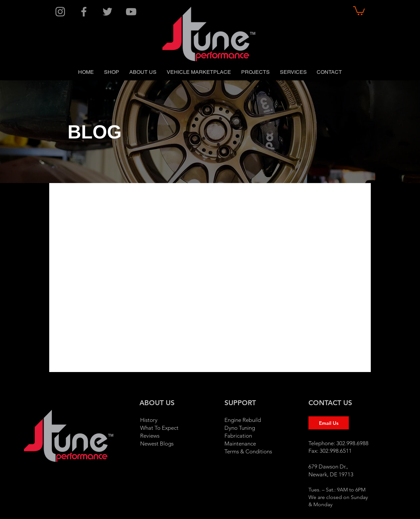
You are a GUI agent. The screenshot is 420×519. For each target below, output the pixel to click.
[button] (359, 10)
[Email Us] (329, 423)
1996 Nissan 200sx (234, 196)
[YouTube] (131, 12)
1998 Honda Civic (290, 196)
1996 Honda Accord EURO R (164, 196)
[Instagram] (60, 12)
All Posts (66, 196)
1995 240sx (103, 196)
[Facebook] (84, 12)
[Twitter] (107, 12)
